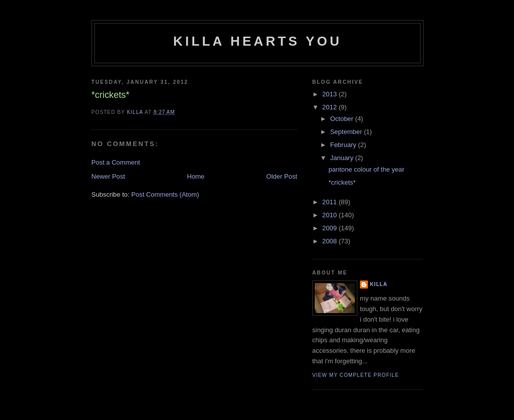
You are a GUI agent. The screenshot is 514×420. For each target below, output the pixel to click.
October (343, 119)
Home (196, 176)
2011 (331, 202)
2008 (331, 241)
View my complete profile (356, 375)
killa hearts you (258, 41)
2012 (331, 107)
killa (379, 284)
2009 (331, 228)
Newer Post (108, 176)
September (347, 132)
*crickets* (342, 182)
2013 (331, 94)
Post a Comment (116, 162)
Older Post (282, 176)
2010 (331, 215)
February (344, 145)
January (343, 158)
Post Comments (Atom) (165, 194)
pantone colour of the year (366, 169)
